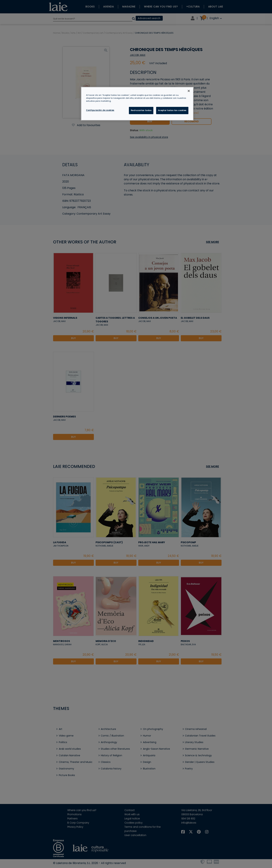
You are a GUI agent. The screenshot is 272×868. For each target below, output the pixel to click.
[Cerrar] (189, 91)
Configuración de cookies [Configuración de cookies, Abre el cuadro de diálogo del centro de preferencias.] (100, 110)
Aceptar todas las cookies (172, 110)
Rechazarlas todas (141, 110)
